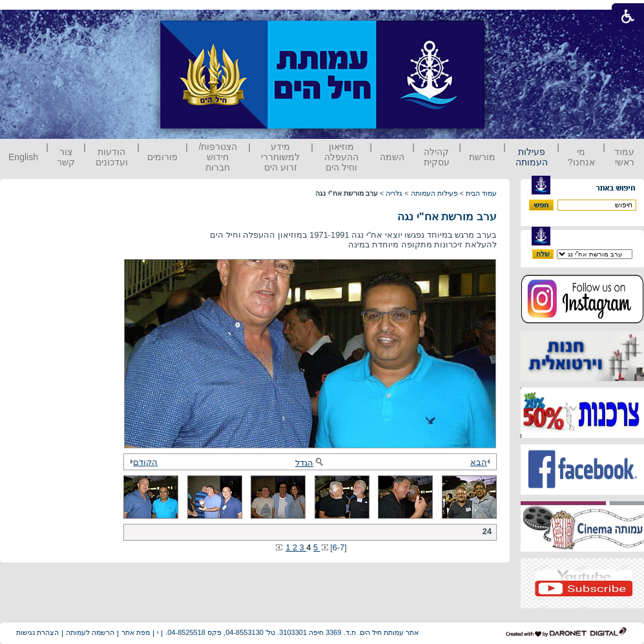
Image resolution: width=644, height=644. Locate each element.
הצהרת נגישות (37, 632)
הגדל (310, 463)
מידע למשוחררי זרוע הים (280, 157)
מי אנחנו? (581, 157)
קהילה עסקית (437, 157)
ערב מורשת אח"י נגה (447, 217)
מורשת (482, 157)
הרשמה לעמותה (90, 632)
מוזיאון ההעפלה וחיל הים (341, 157)
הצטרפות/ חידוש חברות (218, 157)
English (23, 157)
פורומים (162, 157)
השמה (392, 157)
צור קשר (66, 157)
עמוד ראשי (624, 157)
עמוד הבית (481, 193)
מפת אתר (136, 632)
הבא (482, 462)
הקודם (142, 462)
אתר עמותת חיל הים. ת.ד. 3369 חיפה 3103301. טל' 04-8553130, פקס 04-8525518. (292, 632)
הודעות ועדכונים (112, 157)
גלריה (394, 193)
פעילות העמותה (532, 157)
